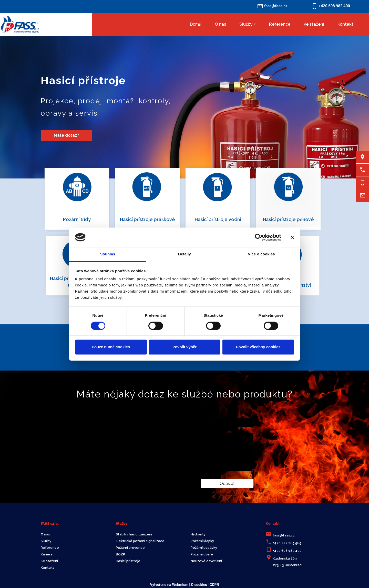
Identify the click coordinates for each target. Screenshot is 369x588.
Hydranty (198, 534)
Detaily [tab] (184, 254)
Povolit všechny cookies (258, 347)
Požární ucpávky (204, 548)
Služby (246, 24)
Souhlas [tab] (107, 254)
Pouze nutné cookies (111, 347)
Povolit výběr (184, 347)
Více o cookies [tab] (261, 254)
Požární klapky (202, 541)
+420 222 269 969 (287, 543)
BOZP (120, 554)
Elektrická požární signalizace (140, 541)
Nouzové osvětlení (206, 561)
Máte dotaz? (66, 135)
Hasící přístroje (128, 561)
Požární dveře (202, 554)
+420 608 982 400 (287, 551)
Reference (280, 24)
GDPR (214, 585)
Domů (196, 24)
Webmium (180, 585)
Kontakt (345, 24)
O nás (220, 24)
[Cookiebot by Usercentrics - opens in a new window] (259, 237)
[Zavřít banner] (292, 237)
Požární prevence (130, 548)
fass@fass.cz (284, 535)
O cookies (199, 585)
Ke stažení (314, 24)
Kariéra (47, 554)
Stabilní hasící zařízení (134, 534)
